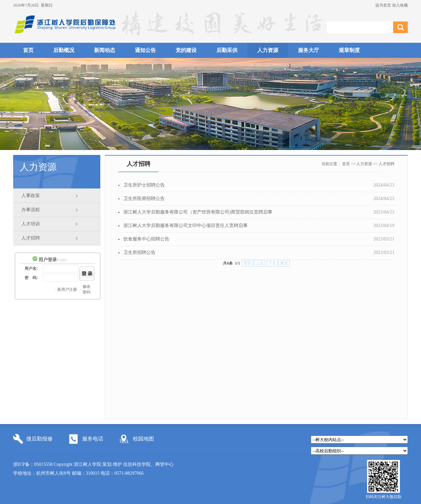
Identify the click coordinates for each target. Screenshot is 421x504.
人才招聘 (31, 238)
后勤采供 (227, 50)
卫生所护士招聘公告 (144, 185)
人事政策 (31, 196)
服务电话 (93, 439)
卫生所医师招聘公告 (144, 199)
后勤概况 (64, 50)
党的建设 (186, 50)
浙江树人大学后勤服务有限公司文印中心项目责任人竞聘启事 (186, 226)
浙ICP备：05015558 (33, 464)
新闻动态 (105, 50)
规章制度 (349, 50)
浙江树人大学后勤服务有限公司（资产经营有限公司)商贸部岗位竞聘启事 (198, 212)
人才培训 (31, 224)
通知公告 (145, 50)
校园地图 (143, 439)
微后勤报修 (39, 439)
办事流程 (31, 210)
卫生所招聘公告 (139, 252)
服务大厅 (309, 50)
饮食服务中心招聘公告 (146, 239)
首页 (28, 50)
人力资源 (268, 50)
